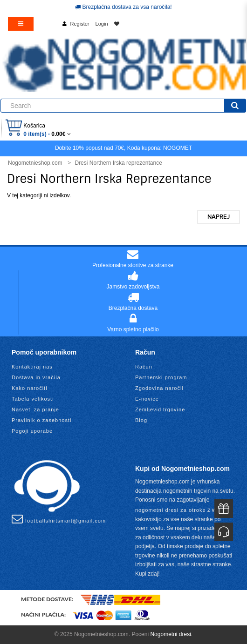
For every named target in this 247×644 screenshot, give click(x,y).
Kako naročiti (30, 388)
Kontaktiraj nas (32, 367)
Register (80, 24)
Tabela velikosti (33, 399)
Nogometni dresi (170, 634)
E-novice (147, 399)
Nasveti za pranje (35, 409)
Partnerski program (161, 377)
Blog (141, 420)
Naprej (219, 217)
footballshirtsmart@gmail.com (59, 519)
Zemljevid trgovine (160, 409)
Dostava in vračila (36, 377)
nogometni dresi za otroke (171, 510)
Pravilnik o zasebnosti (41, 420)
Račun (144, 367)
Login (102, 24)
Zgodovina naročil (159, 388)
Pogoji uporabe (32, 431)
